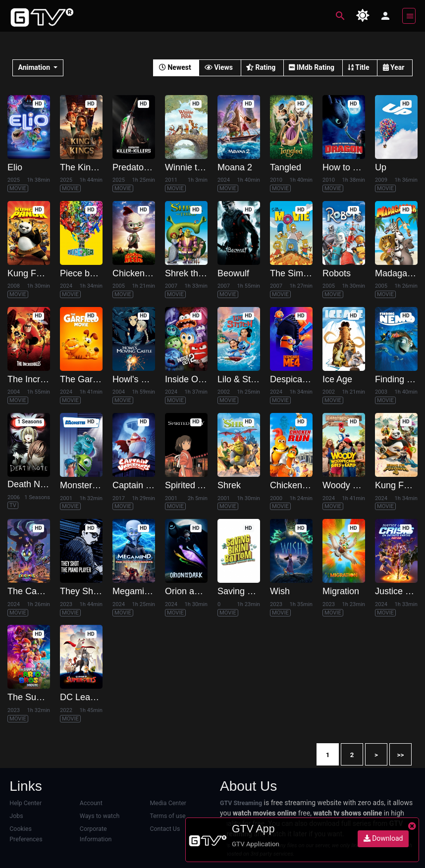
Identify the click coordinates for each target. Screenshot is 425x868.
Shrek (229, 485)
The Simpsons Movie (312, 273)
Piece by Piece (89, 273)
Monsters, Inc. (88, 485)
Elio (15, 167)
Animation (35, 67)
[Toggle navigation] (409, 16)
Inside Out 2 (189, 379)
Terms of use (167, 816)
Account (91, 803)
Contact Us (164, 829)
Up (381, 167)
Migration (341, 591)
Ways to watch (99, 816)
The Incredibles (38, 379)
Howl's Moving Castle (155, 379)
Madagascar (399, 273)
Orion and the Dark (203, 591)
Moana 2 (235, 167)
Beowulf (233, 273)
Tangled (286, 167)
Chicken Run (295, 485)
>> (401, 755)
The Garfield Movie (98, 379)
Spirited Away (192, 485)
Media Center (168, 803)
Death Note (30, 484)
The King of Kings (95, 167)
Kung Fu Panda (38, 273)
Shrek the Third (195, 273)
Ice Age (337, 379)
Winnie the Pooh (198, 167)
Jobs (16, 816)
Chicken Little (139, 273)
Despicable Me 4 (303, 379)
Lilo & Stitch (241, 379)
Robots (337, 273)
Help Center (25, 803)
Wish (280, 591)
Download (383, 838)
